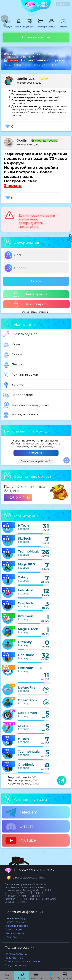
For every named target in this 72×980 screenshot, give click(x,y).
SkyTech (25, 538)
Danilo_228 (26, 79)
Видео (63, 25)
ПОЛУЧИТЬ (18, 497)
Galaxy (23, 577)
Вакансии (11, 937)
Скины (12, 355)
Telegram (21, 812)
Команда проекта (21, 415)
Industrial (26, 590)
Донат (29, 25)
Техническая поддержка (26, 405)
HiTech (23, 526)
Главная (11, 54)
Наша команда (14, 933)
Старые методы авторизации (36, 312)
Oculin (22, 140)
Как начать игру (15, 918)
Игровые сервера (16, 926)
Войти (36, 281)
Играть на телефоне (36, 37)
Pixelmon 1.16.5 (30, 668)
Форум (8, 25)
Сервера (41, 25)
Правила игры (14, 958)
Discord (20, 826)
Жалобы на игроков (18, 57)
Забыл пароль (31, 304)
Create (23, 726)
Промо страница (16, 954)
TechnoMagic (45, 54)
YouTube (21, 840)
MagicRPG (26, 564)
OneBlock (26, 655)
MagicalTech (28, 629)
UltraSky (25, 642)
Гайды (51, 25)
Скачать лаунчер (20, 334)
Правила (19, 25)
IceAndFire (27, 688)
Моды (12, 344)
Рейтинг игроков (21, 375)
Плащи (13, 365)
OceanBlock (28, 700)
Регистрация (30, 294)
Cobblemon (27, 713)
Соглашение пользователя (22, 962)
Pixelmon (26, 616)
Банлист (14, 385)
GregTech (25, 603)
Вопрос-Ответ (18, 395)
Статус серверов (16, 965)
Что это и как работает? (36, 461)
